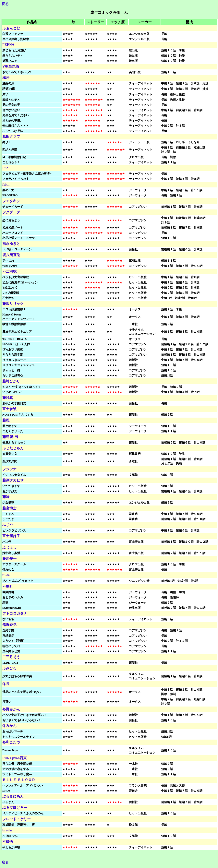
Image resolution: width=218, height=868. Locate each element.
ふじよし (9, 547)
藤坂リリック (13, 304)
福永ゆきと (11, 244)
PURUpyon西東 (15, 758)
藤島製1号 (10, 437)
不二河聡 (9, 271)
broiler (8, 830)
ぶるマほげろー (15, 808)
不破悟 (8, 842)
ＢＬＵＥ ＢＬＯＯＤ (19, 780)
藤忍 (6, 420)
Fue (5, 168)
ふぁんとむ (11, 28)
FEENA (8, 45)
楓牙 (6, 78)
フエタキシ (11, 201)
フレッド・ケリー (17, 819)
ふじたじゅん (13, 448)
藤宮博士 (9, 508)
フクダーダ (11, 212)
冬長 (6, 684)
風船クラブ (11, 137)
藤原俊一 (9, 559)
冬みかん (9, 726)
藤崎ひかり (11, 381)
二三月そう (11, 657)
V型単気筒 (11, 66)
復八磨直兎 (11, 255)
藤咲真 (8, 398)
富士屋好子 (11, 536)
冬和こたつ (11, 742)
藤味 (6, 497)
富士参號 (9, 409)
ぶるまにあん (13, 796)
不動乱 (8, 587)
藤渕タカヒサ (13, 480)
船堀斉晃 (9, 625)
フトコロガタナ (15, 613)
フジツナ (9, 469)
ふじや (8, 525)
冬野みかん (11, 709)
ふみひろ (9, 668)
